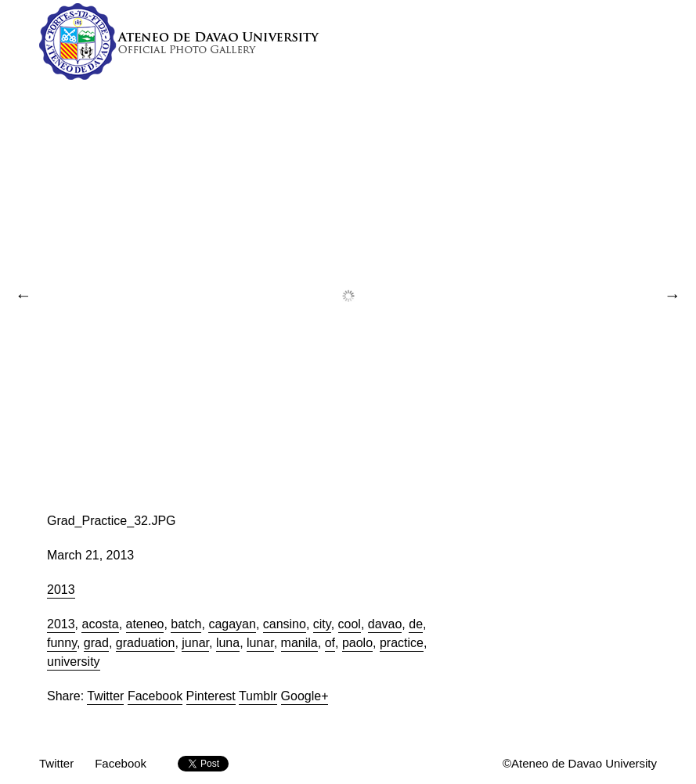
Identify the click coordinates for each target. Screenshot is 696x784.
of (330, 643)
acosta (100, 624)
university (74, 662)
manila (299, 643)
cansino (285, 624)
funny (62, 643)
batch (186, 624)
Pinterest (211, 696)
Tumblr (258, 696)
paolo (357, 643)
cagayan (232, 624)
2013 (61, 590)
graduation (146, 643)
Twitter (105, 696)
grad (96, 643)
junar (195, 643)
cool (350, 624)
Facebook (155, 696)
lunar (260, 643)
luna (228, 643)
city (322, 624)
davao (385, 624)
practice (402, 643)
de (416, 624)
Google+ (305, 696)
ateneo (145, 624)
